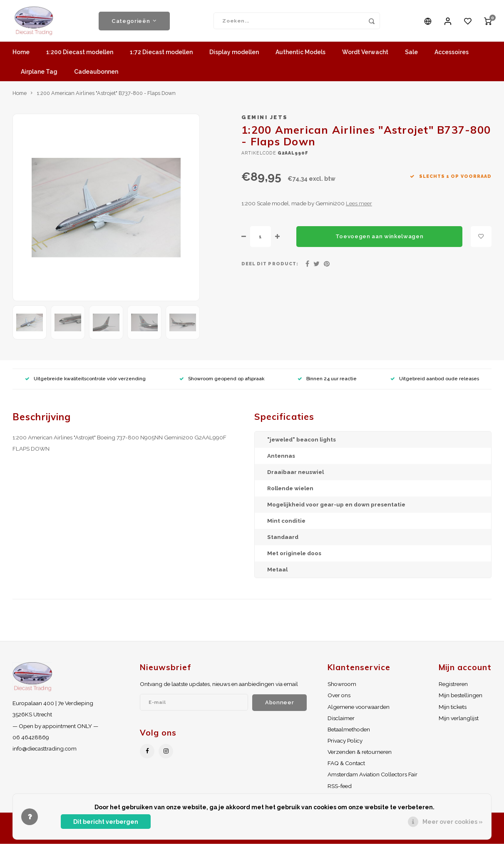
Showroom (342, 688)
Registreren (453, 688)
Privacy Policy (345, 745)
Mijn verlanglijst (459, 722)
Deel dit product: (270, 268)
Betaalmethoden (349, 733)
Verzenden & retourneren (360, 756)
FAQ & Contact (346, 767)
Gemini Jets (265, 121)
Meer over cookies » (453, 822)
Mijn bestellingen (461, 699)
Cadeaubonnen (96, 76)
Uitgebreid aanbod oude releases (435, 383)
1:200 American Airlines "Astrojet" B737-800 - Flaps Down (106, 97)
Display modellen (234, 56)
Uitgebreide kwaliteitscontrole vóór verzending (85, 383)
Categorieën (134, 23)
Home (21, 56)
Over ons (339, 699)
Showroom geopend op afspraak (222, 383)
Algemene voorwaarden (359, 711)
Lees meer (359, 207)
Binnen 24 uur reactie (327, 383)
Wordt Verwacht (365, 56)
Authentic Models (300, 56)
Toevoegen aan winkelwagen (380, 240)
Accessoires (452, 56)
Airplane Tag (39, 76)
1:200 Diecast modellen (80, 56)
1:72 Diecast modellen (161, 56)
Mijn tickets (453, 711)
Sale (411, 56)
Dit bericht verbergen (106, 822)
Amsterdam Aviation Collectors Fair (372, 778)
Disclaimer (341, 722)
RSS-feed (340, 790)
